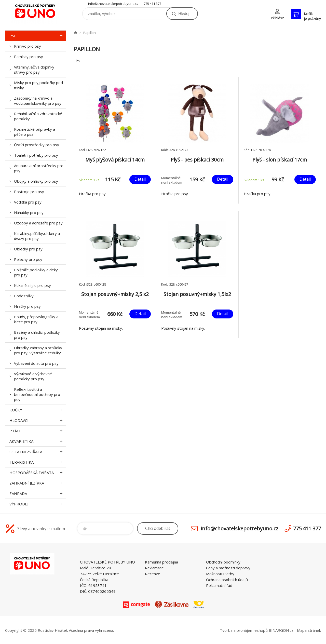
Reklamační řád (219, 585)
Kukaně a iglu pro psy (32, 285)
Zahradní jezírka (38, 483)
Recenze (153, 574)
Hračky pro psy (27, 306)
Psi (38, 36)
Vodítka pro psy (28, 202)
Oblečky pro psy (28, 249)
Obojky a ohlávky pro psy (36, 181)
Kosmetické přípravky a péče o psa (35, 132)
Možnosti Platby (220, 574)
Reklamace (154, 568)
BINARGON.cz (281, 630)
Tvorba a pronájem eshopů (244, 630)
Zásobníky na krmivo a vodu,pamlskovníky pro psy (38, 101)
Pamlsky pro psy (29, 57)
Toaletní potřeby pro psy (36, 155)
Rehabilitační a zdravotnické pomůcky (38, 116)
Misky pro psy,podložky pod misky (38, 85)
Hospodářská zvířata (38, 473)
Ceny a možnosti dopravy (228, 568)
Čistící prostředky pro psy (37, 145)
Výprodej (38, 504)
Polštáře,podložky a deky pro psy (36, 272)
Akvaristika (38, 441)
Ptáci (38, 431)
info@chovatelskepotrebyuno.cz (113, 4)
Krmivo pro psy (28, 46)
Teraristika (38, 462)
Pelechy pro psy (28, 259)
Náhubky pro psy (29, 212)
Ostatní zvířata (38, 452)
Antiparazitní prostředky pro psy (39, 168)
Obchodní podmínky (223, 562)
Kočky (38, 410)
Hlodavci (38, 420)
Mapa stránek (309, 630)
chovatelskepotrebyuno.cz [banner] (36, 12)
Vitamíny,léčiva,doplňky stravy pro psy (34, 70)
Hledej (184, 14)
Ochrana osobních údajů (227, 580)
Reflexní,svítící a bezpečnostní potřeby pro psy (37, 394)
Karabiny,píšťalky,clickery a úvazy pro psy (37, 236)
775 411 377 (152, 4)
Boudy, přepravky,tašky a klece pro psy (36, 319)
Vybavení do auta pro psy (36, 363)
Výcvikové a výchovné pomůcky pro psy (33, 376)
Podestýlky (24, 296)
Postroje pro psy (29, 192)
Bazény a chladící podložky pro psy (37, 335)
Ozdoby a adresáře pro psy (38, 223)
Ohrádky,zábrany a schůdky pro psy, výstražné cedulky (38, 350)
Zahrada (38, 493)
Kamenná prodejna (161, 562)
